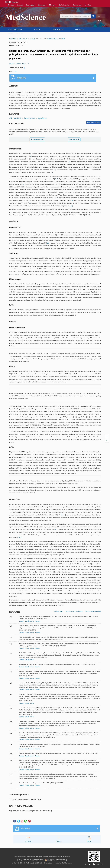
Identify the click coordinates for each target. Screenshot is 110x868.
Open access (77, 5)
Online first (80, 29)
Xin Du (12, 64)
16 (19, 538)
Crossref (21, 621)
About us (88, 5)
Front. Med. (13, 39)
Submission (42, 5)
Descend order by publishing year (74, 611)
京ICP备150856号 (38, 860)
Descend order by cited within (93, 611)
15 (64, 515)
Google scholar (30, 621)
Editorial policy (64, 5)
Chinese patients (30, 118)
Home (11, 5)
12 (48, 243)
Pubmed (38, 621)
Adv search (100, 17)
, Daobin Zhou (20, 64)
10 (30, 203)
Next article (74, 139)
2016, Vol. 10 (23, 39)
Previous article (37, 139)
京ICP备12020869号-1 (24, 860)
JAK (11, 118)
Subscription (31, 5)
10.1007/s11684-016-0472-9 (56, 39)
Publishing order (58, 611)
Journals (20, 5)
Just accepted (58, 29)
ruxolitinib (18, 118)
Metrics (53, 5)
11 (72, 206)
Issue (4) (32, 39)
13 (62, 515)
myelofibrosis (43, 118)
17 (21, 538)
